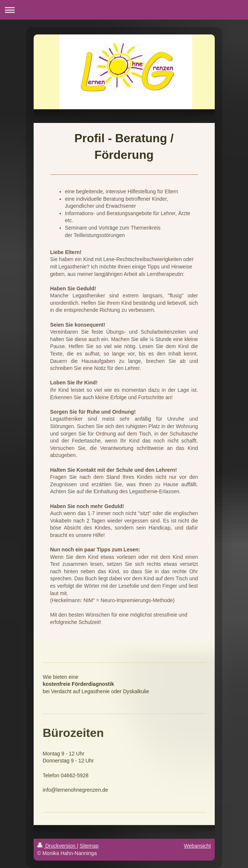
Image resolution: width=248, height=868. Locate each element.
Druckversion (57, 846)
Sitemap (89, 846)
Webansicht (198, 846)
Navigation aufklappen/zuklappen (124, 10)
